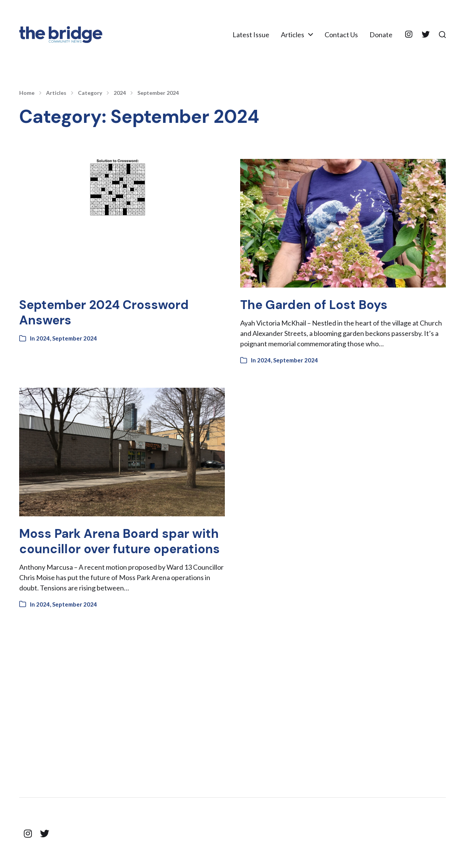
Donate (381, 35)
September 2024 (158, 93)
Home (27, 93)
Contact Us (341, 35)
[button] (442, 35)
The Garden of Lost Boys (314, 305)
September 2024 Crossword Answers (104, 312)
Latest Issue (251, 35)
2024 (120, 93)
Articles (293, 35)
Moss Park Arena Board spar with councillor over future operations (120, 541)
